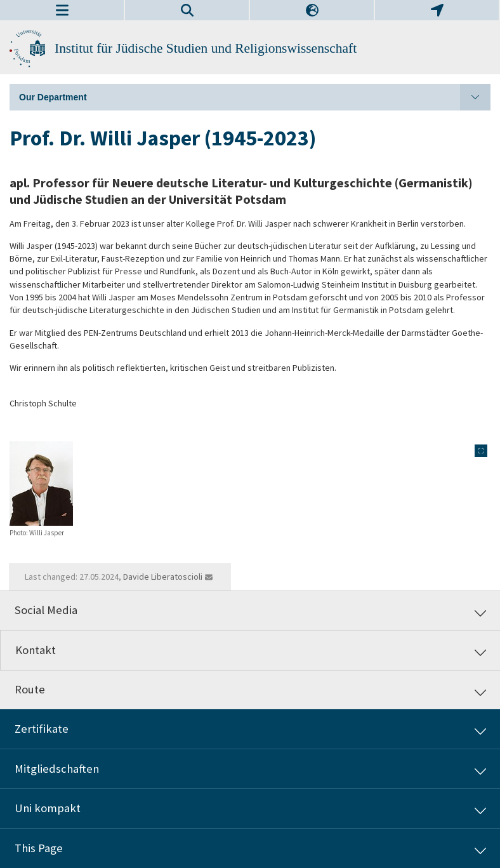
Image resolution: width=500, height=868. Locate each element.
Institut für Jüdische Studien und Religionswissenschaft (206, 48)
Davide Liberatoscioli (163, 577)
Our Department (255, 97)
